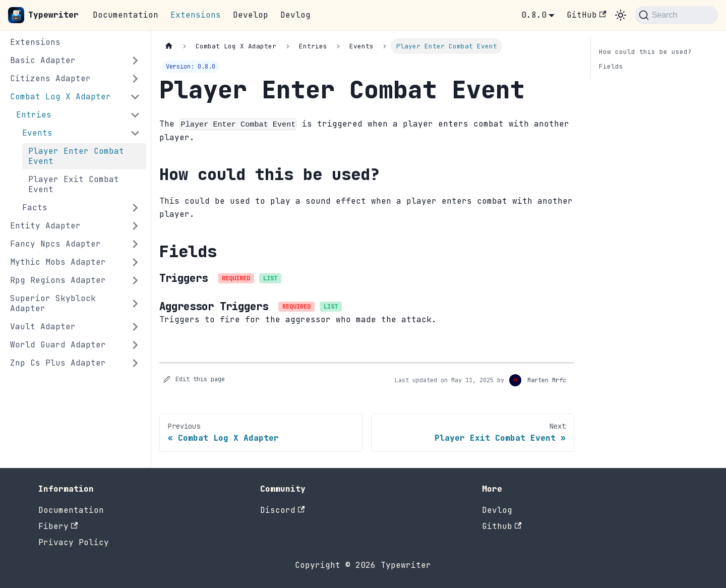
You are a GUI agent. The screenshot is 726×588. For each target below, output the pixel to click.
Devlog (295, 15)
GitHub (586, 15)
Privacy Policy (74, 542)
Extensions (196, 15)
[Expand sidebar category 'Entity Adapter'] (135, 226)
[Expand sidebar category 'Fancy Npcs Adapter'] (135, 244)
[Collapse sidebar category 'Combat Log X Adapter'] (135, 97)
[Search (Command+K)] (676, 15)
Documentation (126, 15)
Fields (611, 66)
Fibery (58, 526)
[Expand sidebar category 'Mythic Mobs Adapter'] (135, 262)
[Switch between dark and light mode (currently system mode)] (621, 15)
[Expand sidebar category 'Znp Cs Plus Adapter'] (135, 363)
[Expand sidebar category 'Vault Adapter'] (135, 327)
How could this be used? (645, 52)
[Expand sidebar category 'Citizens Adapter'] (135, 79)
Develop (251, 15)
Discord (282, 510)
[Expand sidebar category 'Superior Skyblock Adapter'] (135, 304)
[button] (78, 115)
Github (502, 526)
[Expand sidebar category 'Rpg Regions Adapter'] (135, 280)
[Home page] (169, 46)
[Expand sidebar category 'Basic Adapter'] (135, 61)
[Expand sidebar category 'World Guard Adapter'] (135, 345)
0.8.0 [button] (534, 15)
